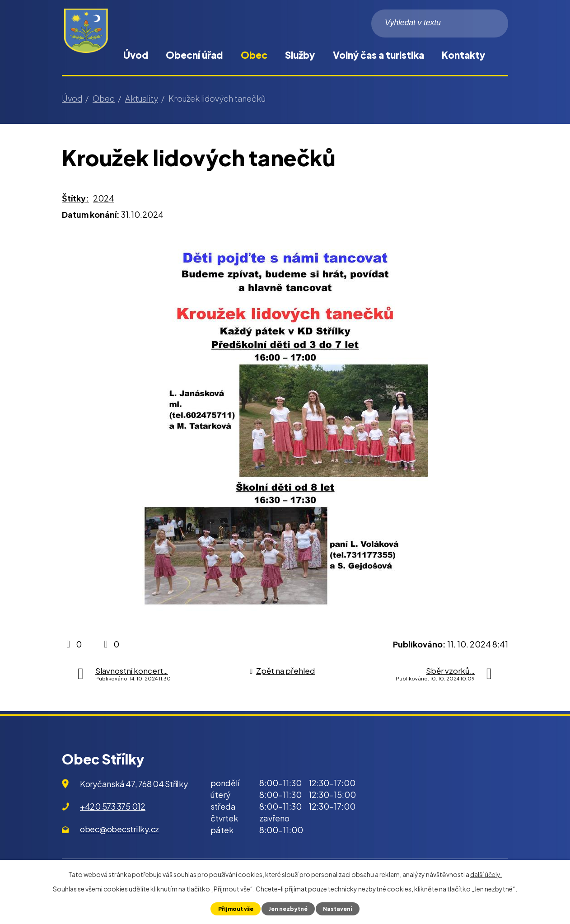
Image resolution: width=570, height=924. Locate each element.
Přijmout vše (234, 909)
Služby (300, 55)
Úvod (136, 55)
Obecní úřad (194, 55)
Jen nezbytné (288, 909)
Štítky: (75, 198)
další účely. (486, 874)
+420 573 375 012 (113, 806)
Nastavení (339, 909)
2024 (104, 198)
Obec (254, 55)
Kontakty (463, 55)
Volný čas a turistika (378, 55)
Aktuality (142, 98)
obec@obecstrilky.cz (119, 829)
